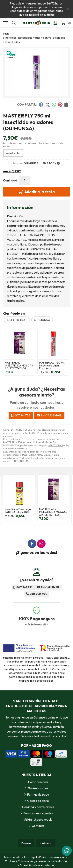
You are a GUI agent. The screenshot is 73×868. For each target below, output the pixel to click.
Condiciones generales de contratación (42, 861)
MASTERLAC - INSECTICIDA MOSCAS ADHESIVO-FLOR (19, 365)
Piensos (26, 843)
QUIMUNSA (21, 449)
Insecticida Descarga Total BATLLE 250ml (18, 510)
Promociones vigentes (38, 813)
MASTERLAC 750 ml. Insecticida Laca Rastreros (52, 365)
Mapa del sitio (13, 857)
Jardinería (46, 843)
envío (24, 143)
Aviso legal (30, 857)
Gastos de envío (38, 801)
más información (37, 625)
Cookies (10, 861)
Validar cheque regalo (38, 819)
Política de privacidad (52, 857)
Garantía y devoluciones (38, 807)
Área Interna (46, 865)
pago (33, 143)
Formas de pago (38, 794)
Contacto (38, 826)
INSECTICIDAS (55, 445)
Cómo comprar (38, 782)
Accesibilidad (28, 865)
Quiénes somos (38, 788)
